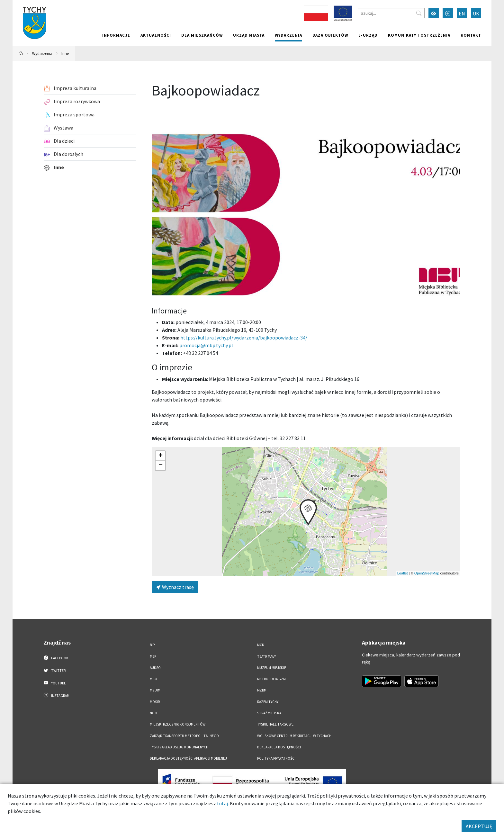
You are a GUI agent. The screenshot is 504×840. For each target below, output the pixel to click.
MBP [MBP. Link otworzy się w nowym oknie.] (153, 656)
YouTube (55, 683)
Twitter (55, 670)
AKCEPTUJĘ (479, 826)
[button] (308, 512)
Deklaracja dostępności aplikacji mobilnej (188, 758)
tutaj (222, 803)
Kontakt (471, 35)
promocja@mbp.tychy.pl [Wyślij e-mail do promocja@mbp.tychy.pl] (206, 345)
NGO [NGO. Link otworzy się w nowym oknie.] (153, 713)
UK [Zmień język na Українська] (476, 14)
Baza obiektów (330, 35)
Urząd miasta (249, 35)
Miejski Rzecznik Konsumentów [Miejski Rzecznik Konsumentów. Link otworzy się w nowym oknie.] (178, 724)
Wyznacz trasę (175, 587)
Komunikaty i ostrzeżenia (419, 35)
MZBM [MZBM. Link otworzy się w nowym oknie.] (262, 690)
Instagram (57, 695)
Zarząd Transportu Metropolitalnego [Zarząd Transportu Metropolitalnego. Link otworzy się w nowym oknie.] (184, 736)
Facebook (56, 658)
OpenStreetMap (427, 573)
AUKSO (155, 668)
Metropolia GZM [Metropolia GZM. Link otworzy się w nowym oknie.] (271, 679)
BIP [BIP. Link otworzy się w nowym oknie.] (152, 645)
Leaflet (403, 573)
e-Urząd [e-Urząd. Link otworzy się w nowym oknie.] (368, 35)
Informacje (116, 35)
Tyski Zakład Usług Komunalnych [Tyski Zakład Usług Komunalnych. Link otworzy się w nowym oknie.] (179, 747)
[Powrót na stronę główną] (21, 54)
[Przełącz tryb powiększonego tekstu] (448, 13)
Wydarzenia (288, 35)
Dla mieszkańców (202, 35)
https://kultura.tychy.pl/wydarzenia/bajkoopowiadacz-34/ (244, 338)
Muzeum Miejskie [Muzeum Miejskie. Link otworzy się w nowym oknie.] (272, 668)
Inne (65, 53)
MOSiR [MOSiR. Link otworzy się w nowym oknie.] (155, 702)
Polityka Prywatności (276, 758)
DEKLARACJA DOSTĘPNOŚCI (279, 747)
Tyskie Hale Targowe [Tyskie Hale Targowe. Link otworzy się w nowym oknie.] (275, 724)
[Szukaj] (391, 13)
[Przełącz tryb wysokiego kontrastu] (434, 13)
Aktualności (156, 35)
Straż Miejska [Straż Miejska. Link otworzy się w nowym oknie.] (269, 713)
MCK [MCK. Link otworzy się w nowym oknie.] (261, 645)
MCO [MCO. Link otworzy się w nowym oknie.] (153, 679)
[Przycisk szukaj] (419, 13)
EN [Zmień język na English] (462, 14)
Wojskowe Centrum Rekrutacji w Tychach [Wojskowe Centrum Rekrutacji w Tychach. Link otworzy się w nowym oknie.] (294, 736)
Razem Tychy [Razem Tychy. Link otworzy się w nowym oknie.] (268, 702)
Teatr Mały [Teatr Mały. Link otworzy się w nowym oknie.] (266, 656)
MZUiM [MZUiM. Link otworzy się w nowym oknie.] (155, 690)
